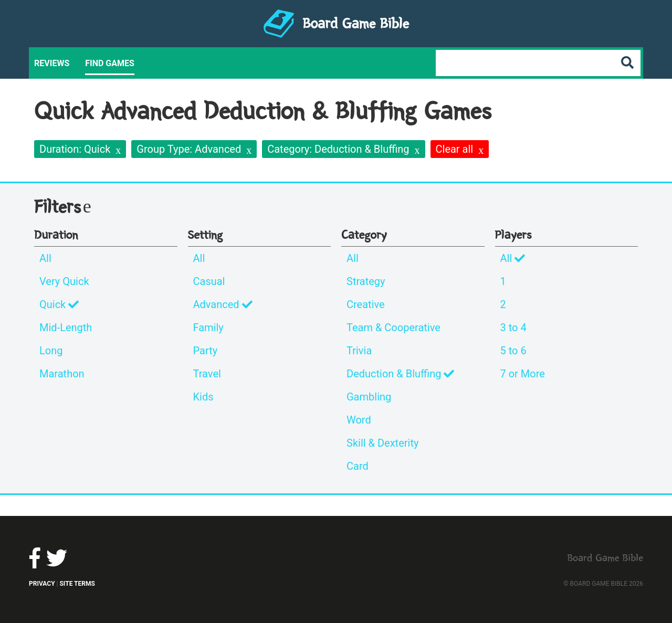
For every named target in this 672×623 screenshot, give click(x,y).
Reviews (52, 63)
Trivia (359, 351)
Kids (203, 397)
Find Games (110, 63)
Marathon (62, 374)
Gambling (369, 397)
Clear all (455, 149)
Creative (366, 304)
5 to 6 (513, 351)
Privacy (42, 584)
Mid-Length (66, 328)
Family (208, 328)
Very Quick (64, 281)
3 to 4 (513, 328)
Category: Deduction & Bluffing (338, 149)
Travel (207, 374)
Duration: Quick (75, 149)
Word (359, 420)
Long (51, 351)
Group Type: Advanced (189, 149)
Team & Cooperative (393, 328)
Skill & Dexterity (382, 443)
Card (358, 466)
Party (206, 351)
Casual (209, 281)
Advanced (223, 304)
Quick (59, 304)
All (45, 258)
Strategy (366, 281)
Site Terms (77, 584)
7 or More (523, 374)
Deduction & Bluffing (400, 374)
